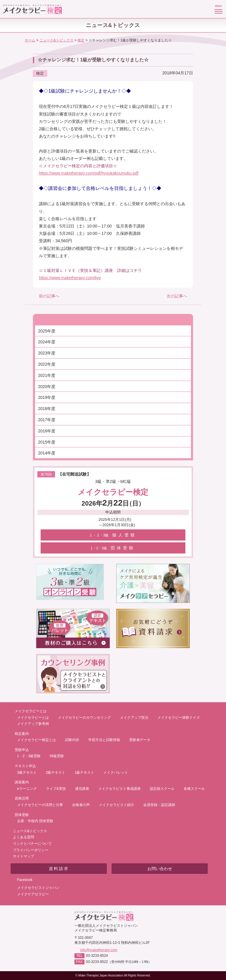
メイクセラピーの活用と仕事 (40, 805)
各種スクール (194, 789)
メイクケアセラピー (33, 894)
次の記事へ (177, 296)
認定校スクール (162, 789)
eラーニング (27, 789)
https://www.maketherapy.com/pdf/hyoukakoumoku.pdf (89, 173)
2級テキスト (56, 772)
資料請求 (59, 869)
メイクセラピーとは (33, 718)
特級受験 (57, 756)
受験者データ (140, 740)
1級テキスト (84, 772)
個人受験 (113, 535)
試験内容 (72, 740)
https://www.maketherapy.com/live (70, 278)
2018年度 (47, 409)
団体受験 (113, 548)
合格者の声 (81, 805)
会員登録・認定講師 (159, 805)
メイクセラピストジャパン (38, 888)
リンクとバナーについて (32, 844)
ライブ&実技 (56, 789)
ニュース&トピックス (30, 831)
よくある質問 (24, 837)
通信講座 (82, 789)
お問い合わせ (160, 869)
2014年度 (47, 453)
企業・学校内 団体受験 (35, 821)
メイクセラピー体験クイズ (179, 718)
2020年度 (47, 387)
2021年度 (47, 375)
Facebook (25, 880)
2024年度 (47, 342)
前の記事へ (49, 296)
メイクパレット (116, 772)
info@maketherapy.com (99, 950)
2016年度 (47, 431)
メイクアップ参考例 (33, 724)
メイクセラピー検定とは (36, 740)
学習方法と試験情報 (104, 740)
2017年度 (47, 420)
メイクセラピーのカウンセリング (84, 718)
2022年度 (47, 364)
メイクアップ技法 (134, 718)
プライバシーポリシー (31, 850)
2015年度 (47, 442)
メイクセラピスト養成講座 (119, 789)
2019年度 (47, 397)
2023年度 (47, 353)
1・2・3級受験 (29, 756)
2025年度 (47, 331)
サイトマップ (24, 856)
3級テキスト (27, 772)
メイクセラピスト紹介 (117, 805)
